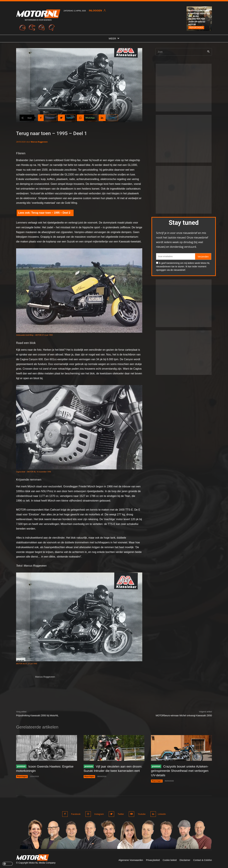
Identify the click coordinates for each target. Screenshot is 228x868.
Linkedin (161, 813)
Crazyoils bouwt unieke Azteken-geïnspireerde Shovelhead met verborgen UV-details (181, 771)
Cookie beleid (170, 859)
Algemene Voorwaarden (131, 859)
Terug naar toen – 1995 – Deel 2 (51, 213)
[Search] (208, 52)
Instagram (99, 813)
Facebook (76, 813)
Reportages (196, 28)
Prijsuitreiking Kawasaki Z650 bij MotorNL (37, 715)
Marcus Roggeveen (39, 142)
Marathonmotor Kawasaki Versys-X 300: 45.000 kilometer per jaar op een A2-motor (199, 18)
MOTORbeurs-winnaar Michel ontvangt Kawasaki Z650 (184, 715)
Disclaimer (185, 859)
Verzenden (203, 257)
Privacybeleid (153, 859)
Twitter (120, 813)
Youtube (140, 813)
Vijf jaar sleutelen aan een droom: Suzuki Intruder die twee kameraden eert (109, 771)
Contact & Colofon (203, 859)
